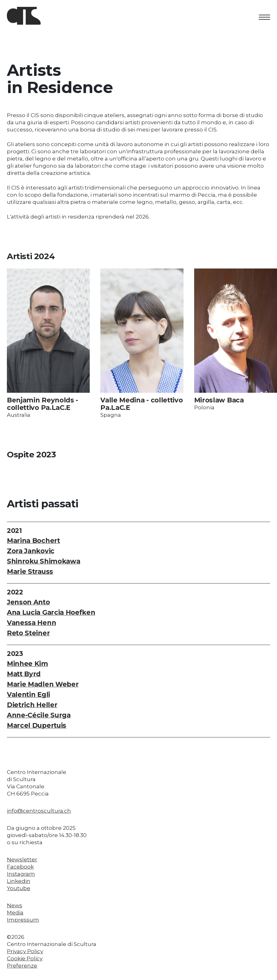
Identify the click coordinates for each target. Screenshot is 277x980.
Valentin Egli (28, 694)
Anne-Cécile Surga (39, 715)
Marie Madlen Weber (43, 684)
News (15, 905)
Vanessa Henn (31, 623)
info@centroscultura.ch (39, 811)
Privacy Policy (25, 951)
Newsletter (22, 859)
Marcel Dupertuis (37, 725)
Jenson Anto (28, 602)
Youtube (19, 888)
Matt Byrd (24, 674)
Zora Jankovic (31, 551)
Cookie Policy (25, 958)
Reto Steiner (28, 633)
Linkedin (19, 881)
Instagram (21, 874)
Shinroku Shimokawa (43, 561)
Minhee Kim (28, 664)
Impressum (23, 920)
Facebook (20, 867)
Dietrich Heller (32, 705)
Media (15, 913)
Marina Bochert (33, 541)
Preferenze (22, 966)
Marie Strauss (30, 571)
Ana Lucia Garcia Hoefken (51, 612)
